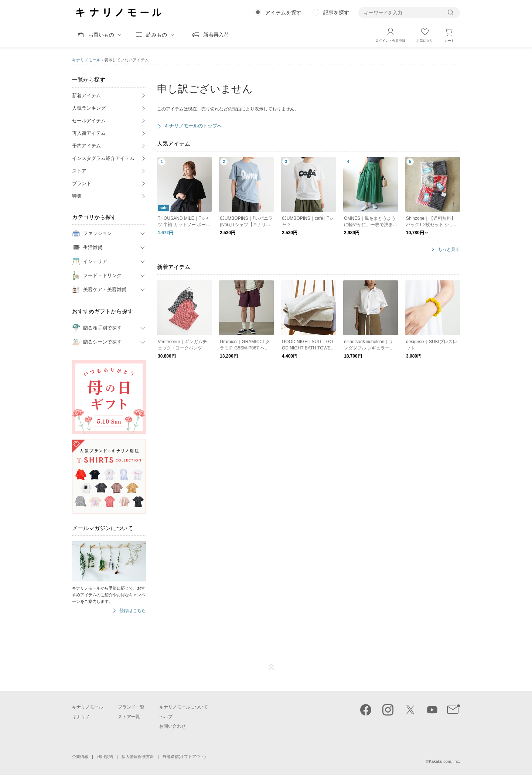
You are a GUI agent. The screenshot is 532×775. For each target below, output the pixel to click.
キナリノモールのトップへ (193, 126)
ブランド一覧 (131, 707)
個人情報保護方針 (138, 757)
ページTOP (272, 667)
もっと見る (449, 250)
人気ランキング (89, 108)
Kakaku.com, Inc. (444, 761)
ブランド (82, 183)
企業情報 (80, 757)
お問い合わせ (173, 726)
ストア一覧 (129, 717)
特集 (77, 196)
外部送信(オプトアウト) (184, 757)
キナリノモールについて (184, 707)
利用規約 (105, 757)
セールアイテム (89, 121)
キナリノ (81, 717)
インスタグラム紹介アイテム (103, 158)
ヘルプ (166, 717)
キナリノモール (86, 60)
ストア (79, 171)
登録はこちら (133, 611)
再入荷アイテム (89, 133)
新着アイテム (86, 95)
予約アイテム (86, 146)
